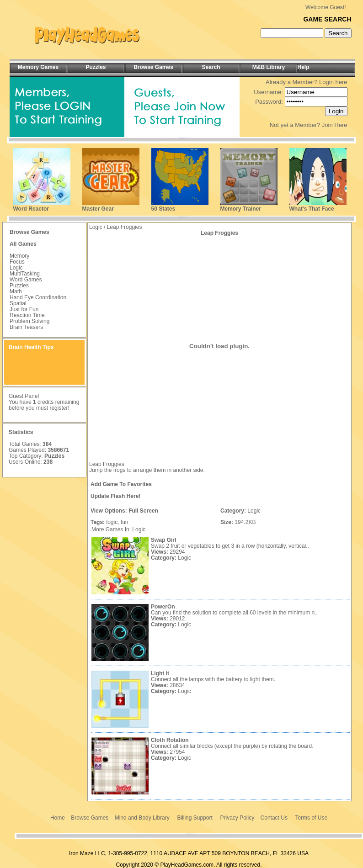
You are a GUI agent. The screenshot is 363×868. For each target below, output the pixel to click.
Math (16, 291)
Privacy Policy (238, 818)
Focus (17, 262)
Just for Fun (24, 309)
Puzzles (19, 286)
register (59, 408)
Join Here (335, 125)
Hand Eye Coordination (38, 297)
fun (125, 522)
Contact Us (274, 818)
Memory (19, 256)
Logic (16, 268)
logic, (112, 522)
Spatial (18, 303)
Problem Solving (29, 321)
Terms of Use (311, 818)
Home (58, 818)
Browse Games (90, 818)
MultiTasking (25, 274)
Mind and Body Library (142, 818)
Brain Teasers (26, 327)
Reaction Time (27, 315)
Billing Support (195, 818)
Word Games (26, 280)
